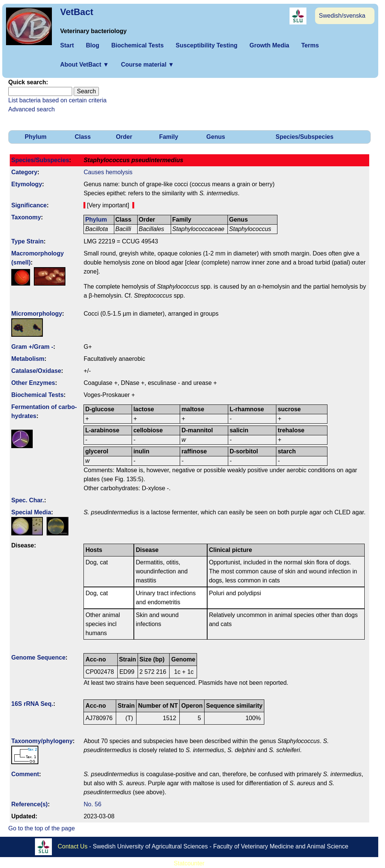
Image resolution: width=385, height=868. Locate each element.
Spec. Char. (28, 500)
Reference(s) (30, 804)
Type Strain (27, 241)
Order (124, 137)
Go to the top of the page (42, 828)
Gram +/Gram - (32, 347)
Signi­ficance (29, 205)
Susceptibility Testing (206, 45)
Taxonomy (26, 217)
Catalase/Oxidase (36, 371)
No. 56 (92, 804)
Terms (310, 45)
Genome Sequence (38, 657)
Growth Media (269, 45)
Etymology (27, 184)
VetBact (77, 12)
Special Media (31, 512)
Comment (25, 774)
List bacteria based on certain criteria (57, 100)
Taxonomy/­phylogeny (42, 741)
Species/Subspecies (305, 137)
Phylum (36, 137)
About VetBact (85, 65)
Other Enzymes (33, 383)
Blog (92, 45)
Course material (148, 65)
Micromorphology (37, 314)
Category (24, 172)
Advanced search (32, 109)
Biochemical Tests (137, 45)
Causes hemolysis (108, 172)
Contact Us (73, 846)
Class (83, 137)
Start (67, 45)
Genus (216, 137)
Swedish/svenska (342, 16)
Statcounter (189, 863)
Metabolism (28, 359)
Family (169, 137)
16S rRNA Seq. (32, 704)
